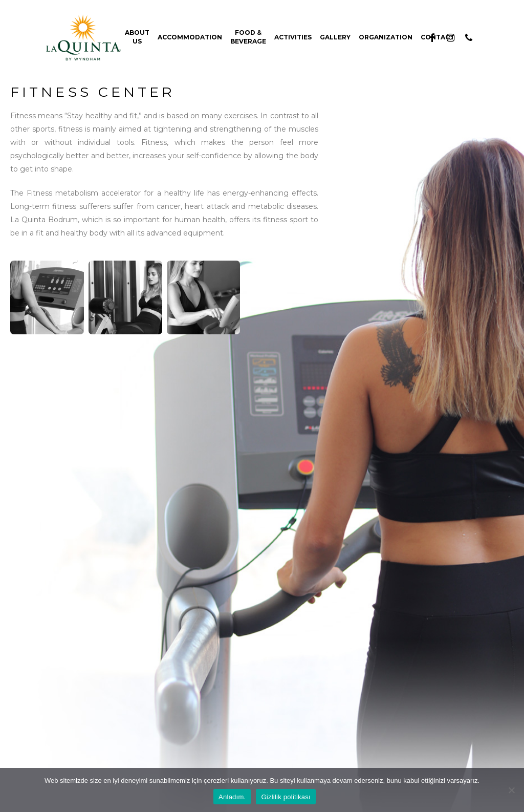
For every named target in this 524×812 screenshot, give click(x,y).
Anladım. (232, 797)
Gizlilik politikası (286, 797)
